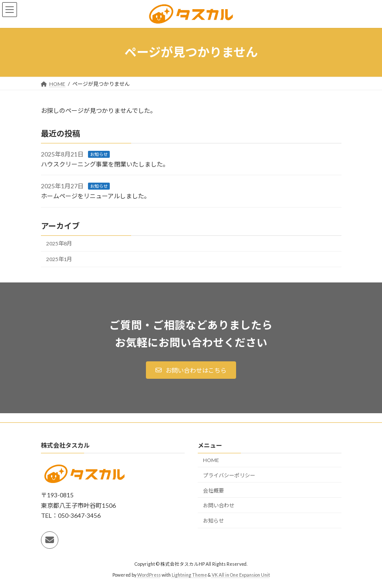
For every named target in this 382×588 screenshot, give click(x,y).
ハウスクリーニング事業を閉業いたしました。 (105, 164)
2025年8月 (59, 243)
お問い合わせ (219, 505)
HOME (211, 460)
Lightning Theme (189, 574)
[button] (191, 370)
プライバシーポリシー (229, 475)
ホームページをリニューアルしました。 (96, 196)
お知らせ (99, 154)
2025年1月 (59, 259)
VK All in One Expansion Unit (241, 574)
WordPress (149, 574)
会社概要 (213, 490)
